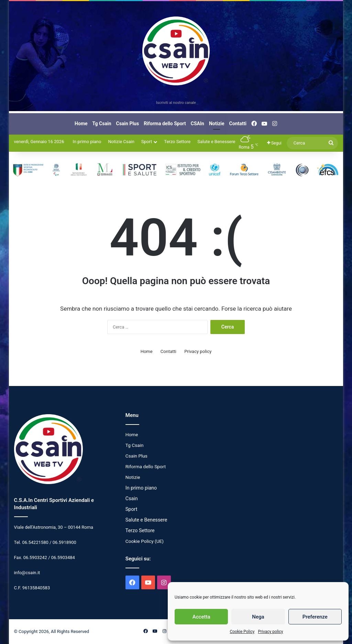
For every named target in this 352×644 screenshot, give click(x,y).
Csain (132, 498)
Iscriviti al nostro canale (176, 103)
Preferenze (315, 617)
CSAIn (197, 124)
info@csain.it (27, 573)
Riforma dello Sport (165, 124)
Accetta (201, 617)
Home (81, 124)
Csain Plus (128, 124)
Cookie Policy (242, 632)
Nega (258, 617)
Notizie (217, 124)
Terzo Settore (177, 142)
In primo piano (87, 142)
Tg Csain (102, 124)
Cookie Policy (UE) (145, 541)
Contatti (238, 124)
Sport (147, 142)
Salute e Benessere (216, 142)
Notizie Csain (121, 142)
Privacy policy (270, 632)
